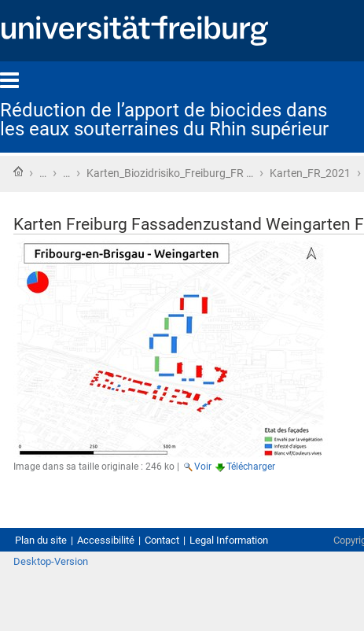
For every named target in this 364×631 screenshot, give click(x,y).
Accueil (18, 172)
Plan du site (41, 540)
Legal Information (229, 540)
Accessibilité (106, 540)
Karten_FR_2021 (310, 173)
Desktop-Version (51, 561)
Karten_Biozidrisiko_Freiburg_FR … (170, 173)
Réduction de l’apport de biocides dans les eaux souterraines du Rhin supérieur (164, 120)
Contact (162, 540)
